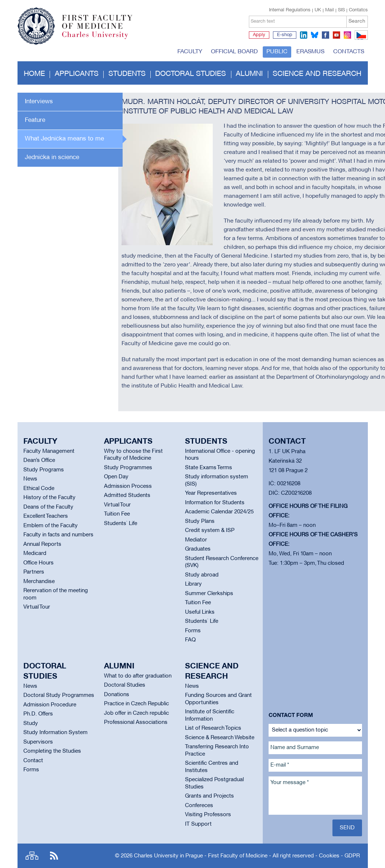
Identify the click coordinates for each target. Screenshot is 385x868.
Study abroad (202, 575)
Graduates (198, 549)
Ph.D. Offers (38, 714)
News (30, 479)
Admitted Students (127, 495)
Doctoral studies (190, 74)
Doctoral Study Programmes (59, 695)
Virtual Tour (37, 607)
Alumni (249, 74)
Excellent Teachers (46, 516)
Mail (330, 10)
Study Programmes (128, 468)
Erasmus (310, 52)
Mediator (196, 540)
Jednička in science (52, 157)
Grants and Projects (209, 796)
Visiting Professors (208, 815)
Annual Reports (42, 544)
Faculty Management (49, 451)
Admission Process (128, 486)
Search (357, 21)
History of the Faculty (49, 498)
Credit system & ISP (210, 531)
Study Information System (55, 733)
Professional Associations (136, 722)
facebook (326, 35)
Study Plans (200, 521)
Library (193, 584)
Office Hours (38, 563)
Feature (35, 120)
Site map (32, 856)
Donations (117, 695)
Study (31, 724)
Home (34, 74)
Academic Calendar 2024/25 (219, 512)
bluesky (315, 35)
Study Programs (44, 470)
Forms (193, 631)
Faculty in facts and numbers (58, 535)
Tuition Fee (117, 514)
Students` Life (121, 524)
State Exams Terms (209, 468)
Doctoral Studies (125, 685)
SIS (341, 10)
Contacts (349, 52)
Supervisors (38, 742)
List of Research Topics (213, 728)
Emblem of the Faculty (51, 526)
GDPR (352, 856)
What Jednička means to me (64, 139)
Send (347, 828)
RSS (54, 856)
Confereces (199, 806)
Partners (34, 572)
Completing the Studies (52, 751)
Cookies (329, 856)
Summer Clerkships (209, 594)
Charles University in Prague (101, 38)
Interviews (39, 102)
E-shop (285, 35)
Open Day (116, 477)
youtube (336, 35)
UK (318, 10)
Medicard (35, 553)
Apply (259, 35)
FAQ (190, 640)
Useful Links (200, 612)
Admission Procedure (50, 705)
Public (277, 52)
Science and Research (317, 74)
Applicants (77, 74)
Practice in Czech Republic (136, 704)
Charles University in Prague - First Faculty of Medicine (201, 856)
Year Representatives (211, 493)
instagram (347, 35)
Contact (33, 761)
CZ (360, 39)
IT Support (198, 824)
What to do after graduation (138, 676)
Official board (234, 52)
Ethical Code (39, 489)
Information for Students (215, 503)
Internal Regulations (290, 10)
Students (127, 74)
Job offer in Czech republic (136, 713)
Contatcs (358, 10)
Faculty (190, 52)
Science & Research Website (220, 738)
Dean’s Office (39, 460)
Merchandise (39, 582)
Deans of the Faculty (48, 507)
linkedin (304, 35)
